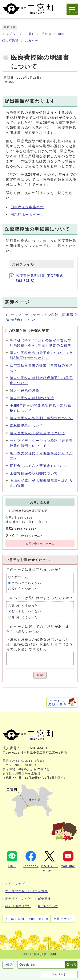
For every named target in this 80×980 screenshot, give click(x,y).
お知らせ (32, 41)
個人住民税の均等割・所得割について (41, 418)
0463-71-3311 (22, 761)
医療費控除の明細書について (34, 473)
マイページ (59, 974)
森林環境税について (26, 426)
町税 (62, 34)
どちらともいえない (26, 583)
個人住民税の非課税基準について (37, 433)
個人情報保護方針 (18, 906)
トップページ (12, 34)
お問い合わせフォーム (40, 544)
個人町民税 (10, 41)
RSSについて (48, 906)
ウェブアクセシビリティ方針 (26, 891)
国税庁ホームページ (27, 215)
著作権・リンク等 (18, 899)
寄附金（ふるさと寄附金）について (39, 466)
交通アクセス (63, 919)
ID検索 (8, 965)
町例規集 (45, 899)
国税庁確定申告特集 (27, 207)
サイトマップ (15, 884)
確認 (40, 675)
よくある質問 (14, 919)
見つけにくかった (25, 617)
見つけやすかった (25, 606)
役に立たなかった (25, 589)
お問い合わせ (39, 919)
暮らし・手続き (40, 34)
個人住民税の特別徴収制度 (32, 398)
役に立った (20, 577)
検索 (73, 965)
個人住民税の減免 (25, 390)
